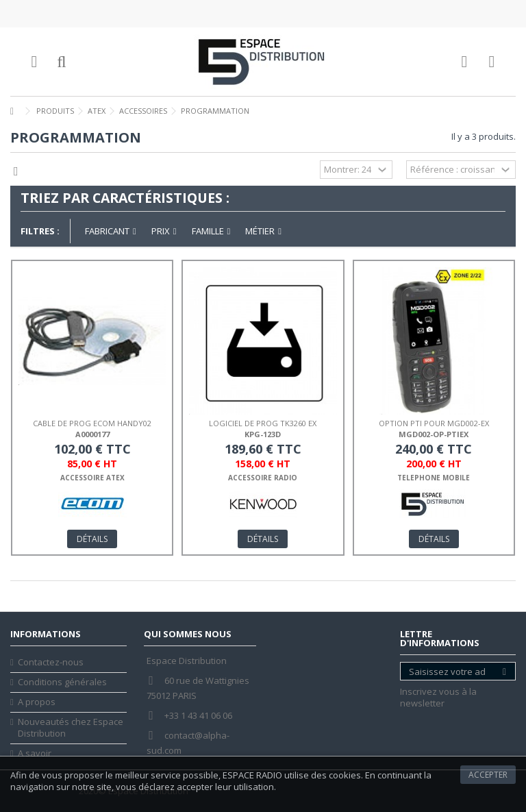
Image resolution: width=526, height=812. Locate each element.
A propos (37, 702)
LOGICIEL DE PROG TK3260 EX (263, 423)
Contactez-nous (51, 662)
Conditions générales (62, 682)
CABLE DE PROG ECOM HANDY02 (92, 423)
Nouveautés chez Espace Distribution (71, 728)
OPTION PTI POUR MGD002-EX (434, 423)
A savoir (35, 753)
